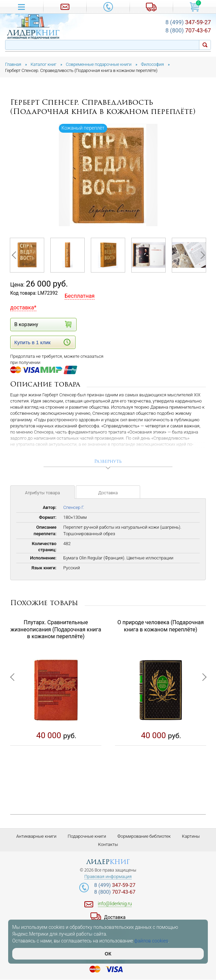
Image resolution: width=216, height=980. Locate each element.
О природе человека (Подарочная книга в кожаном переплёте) (161, 626)
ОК (108, 954)
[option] (108, 175)
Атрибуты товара (43, 493)
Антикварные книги (36, 836)
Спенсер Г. (74, 508)
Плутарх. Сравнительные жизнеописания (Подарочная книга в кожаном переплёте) (56, 630)
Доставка (108, 493)
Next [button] (201, 255)
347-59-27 (188, 22)
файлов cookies (151, 941)
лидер (108, 862)
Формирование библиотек (144, 836)
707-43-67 (188, 30)
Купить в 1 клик (42, 342)
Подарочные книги (87, 836)
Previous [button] (15, 255)
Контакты (108, 844)
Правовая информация (108, 877)
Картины (191, 836)
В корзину (42, 324)
